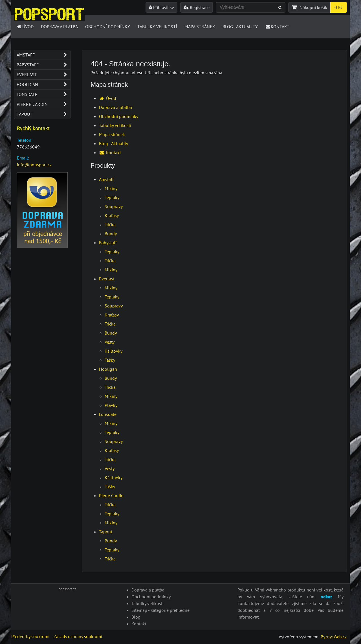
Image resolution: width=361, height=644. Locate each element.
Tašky (110, 360)
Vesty (110, 342)
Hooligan (108, 369)
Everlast (107, 279)
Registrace (197, 7)
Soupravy (114, 206)
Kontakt (277, 27)
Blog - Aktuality (240, 27)
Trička (110, 224)
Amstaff (106, 179)
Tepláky (112, 197)
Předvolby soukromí (30, 636)
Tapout (106, 532)
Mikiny (111, 188)
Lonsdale (108, 414)
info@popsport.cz (34, 165)
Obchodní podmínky (108, 27)
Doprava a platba (59, 27)
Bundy (111, 233)
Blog (136, 617)
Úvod (25, 27)
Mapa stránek (200, 27)
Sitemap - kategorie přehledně (160, 610)
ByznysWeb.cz (334, 637)
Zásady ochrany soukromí (78, 636)
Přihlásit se (161, 7)
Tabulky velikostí (157, 27)
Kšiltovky (114, 351)
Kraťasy (112, 215)
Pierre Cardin (111, 495)
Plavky (111, 405)
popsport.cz (67, 589)
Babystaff (108, 243)
